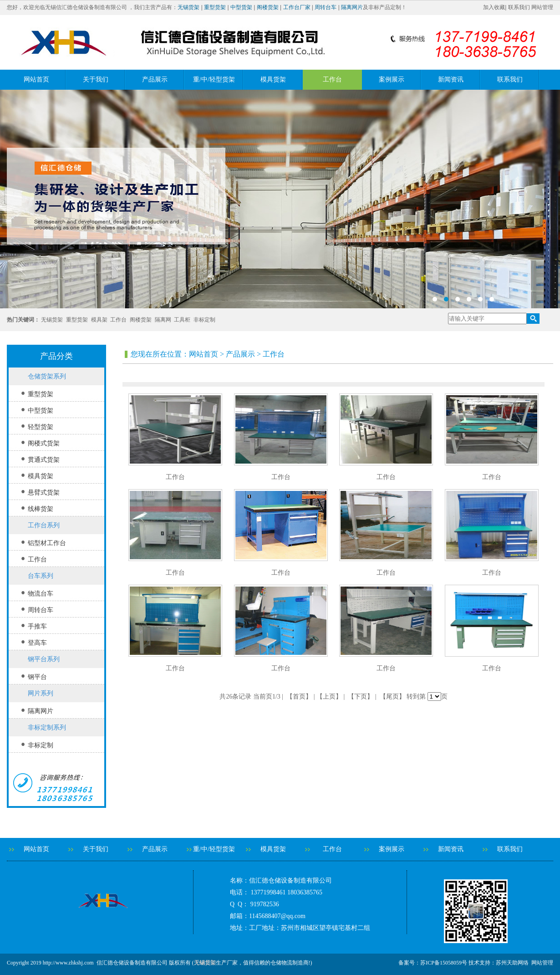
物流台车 (41, 594)
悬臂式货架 (44, 493)
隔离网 (163, 320)
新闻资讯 (451, 79)
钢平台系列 (44, 659)
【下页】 (361, 697)
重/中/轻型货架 (214, 79)
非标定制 (204, 320)
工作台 (332, 79)
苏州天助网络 (512, 963)
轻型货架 (41, 427)
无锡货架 (188, 7)
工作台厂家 (297, 7)
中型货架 (241, 7)
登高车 (37, 643)
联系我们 (519, 7)
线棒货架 (41, 509)
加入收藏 (494, 7)
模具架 (99, 320)
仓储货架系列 (47, 376)
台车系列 (41, 576)
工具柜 (182, 320)
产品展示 (155, 79)
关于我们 (96, 79)
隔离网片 (352, 7)
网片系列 (41, 693)
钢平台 (37, 677)
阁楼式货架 (44, 443)
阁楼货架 (268, 7)
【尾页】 (392, 697)
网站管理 (542, 7)
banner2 (280, 199)
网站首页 (36, 79)
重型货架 (215, 7)
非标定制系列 (47, 727)
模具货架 (273, 79)
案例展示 (392, 79)
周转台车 (326, 7)
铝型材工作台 (47, 543)
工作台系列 (44, 525)
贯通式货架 (44, 460)
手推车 (37, 626)
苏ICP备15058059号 (444, 963)
